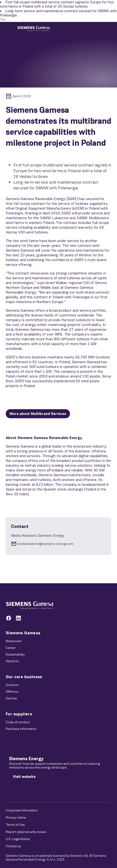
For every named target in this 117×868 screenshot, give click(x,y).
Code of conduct (18, 722)
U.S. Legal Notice (18, 839)
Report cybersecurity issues (26, 832)
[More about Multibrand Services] (38, 414)
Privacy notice (16, 817)
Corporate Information (22, 810)
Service (11, 698)
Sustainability (15, 654)
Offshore (12, 692)
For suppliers (19, 714)
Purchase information (21, 729)
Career (11, 648)
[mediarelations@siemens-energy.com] (58, 544)
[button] (34, 29)
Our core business (24, 677)
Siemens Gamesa (23, 633)
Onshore (12, 685)
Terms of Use (15, 825)
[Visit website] (24, 777)
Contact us (13, 846)
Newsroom (14, 641)
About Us (12, 661)
